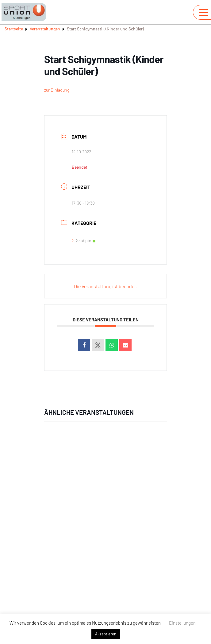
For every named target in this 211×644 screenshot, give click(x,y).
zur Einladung (57, 90)
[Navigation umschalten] (203, 13)
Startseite (14, 29)
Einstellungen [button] (182, 623)
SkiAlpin (84, 240)
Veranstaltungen (45, 29)
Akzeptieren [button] (106, 634)
